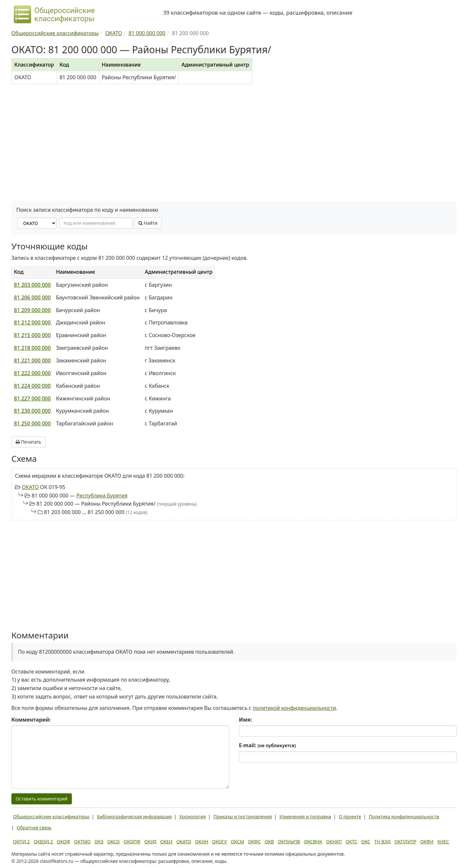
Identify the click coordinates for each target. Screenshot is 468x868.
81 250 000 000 (32, 423)
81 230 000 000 (32, 411)
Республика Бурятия (102, 496)
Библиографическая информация (134, 817)
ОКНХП (334, 842)
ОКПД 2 (21, 842)
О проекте (350, 817)
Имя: (245, 720)
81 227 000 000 (32, 398)
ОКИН (201, 842)
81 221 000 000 (32, 360)
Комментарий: (31, 720)
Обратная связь (34, 828)
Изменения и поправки (305, 817)
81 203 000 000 (32, 285)
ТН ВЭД (383, 842)
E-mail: (267, 745)
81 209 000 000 (32, 310)
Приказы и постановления (243, 817)
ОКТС (352, 842)
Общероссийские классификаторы (51, 817)
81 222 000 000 (32, 373)
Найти (148, 223)
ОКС (366, 842)
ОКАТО (30, 487)
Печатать (28, 442)
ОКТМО (82, 842)
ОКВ (269, 842)
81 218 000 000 (32, 348)
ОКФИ (427, 842)
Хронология (193, 817)
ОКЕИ (166, 842)
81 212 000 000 (32, 322)
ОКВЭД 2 (43, 842)
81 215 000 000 (32, 335)
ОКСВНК (313, 842)
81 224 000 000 (32, 386)
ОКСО (113, 842)
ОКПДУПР (405, 842)
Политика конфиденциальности (404, 817)
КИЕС (443, 842)
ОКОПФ (132, 842)
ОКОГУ (220, 842)
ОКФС (254, 842)
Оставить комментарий (42, 799)
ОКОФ (64, 842)
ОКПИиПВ (289, 842)
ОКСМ (237, 842)
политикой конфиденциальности (295, 708)
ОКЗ (99, 842)
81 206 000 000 (32, 297)
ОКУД (150, 842)
